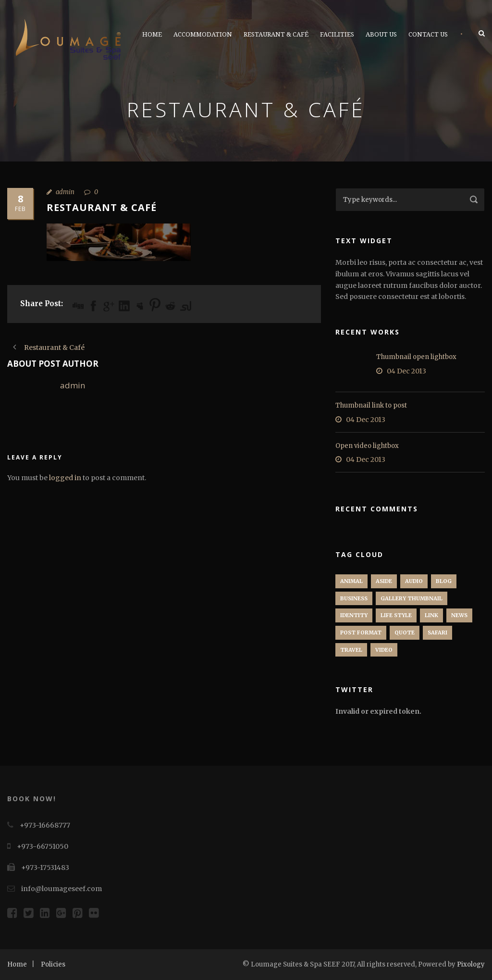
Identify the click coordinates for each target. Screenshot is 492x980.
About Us (381, 34)
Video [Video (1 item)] (384, 650)
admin (65, 192)
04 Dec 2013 (406, 371)
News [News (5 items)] (459, 615)
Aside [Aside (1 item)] (384, 581)
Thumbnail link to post (371, 405)
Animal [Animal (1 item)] (351, 581)
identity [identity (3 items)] (354, 615)
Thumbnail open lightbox (416, 357)
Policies (53, 964)
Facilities (337, 34)
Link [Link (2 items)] (431, 615)
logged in (65, 478)
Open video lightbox (367, 446)
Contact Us (428, 34)
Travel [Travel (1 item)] (351, 650)
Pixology (471, 964)
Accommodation (203, 34)
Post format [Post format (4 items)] (361, 633)
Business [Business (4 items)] (354, 598)
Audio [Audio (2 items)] (414, 581)
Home (152, 34)
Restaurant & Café (276, 34)
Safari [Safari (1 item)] (437, 633)
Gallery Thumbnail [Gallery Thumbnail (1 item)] (412, 598)
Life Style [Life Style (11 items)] (396, 615)
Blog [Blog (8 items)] (444, 581)
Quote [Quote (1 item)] (405, 633)
